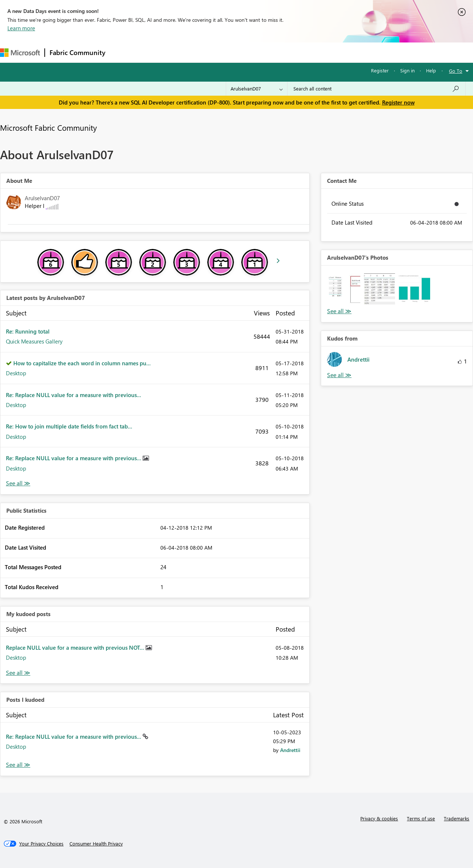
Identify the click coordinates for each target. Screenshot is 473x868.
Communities (218, 52)
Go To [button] (456, 71)
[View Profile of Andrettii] (290, 750)
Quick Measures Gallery (34, 341)
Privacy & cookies (379, 818)
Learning (279, 52)
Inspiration (155, 52)
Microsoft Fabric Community (48, 127)
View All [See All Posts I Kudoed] (18, 765)
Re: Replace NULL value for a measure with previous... (74, 395)
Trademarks (457, 818)
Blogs (251, 52)
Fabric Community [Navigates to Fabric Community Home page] (77, 52)
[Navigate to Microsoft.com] (20, 53)
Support (311, 52)
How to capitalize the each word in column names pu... (82, 363)
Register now (398, 102)
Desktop (16, 373)
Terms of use (421, 818)
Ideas (185, 52)
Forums (122, 52)
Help (431, 70)
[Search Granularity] (257, 89)
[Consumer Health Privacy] (96, 844)
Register (380, 70)
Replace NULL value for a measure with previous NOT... (76, 647)
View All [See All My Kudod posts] (18, 673)
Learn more (21, 28)
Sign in (407, 70)
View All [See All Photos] (339, 311)
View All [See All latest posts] (18, 483)
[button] (344, 289)
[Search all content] (376, 89)
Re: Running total (28, 331)
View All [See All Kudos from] (339, 375)
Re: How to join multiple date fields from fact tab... (69, 426)
